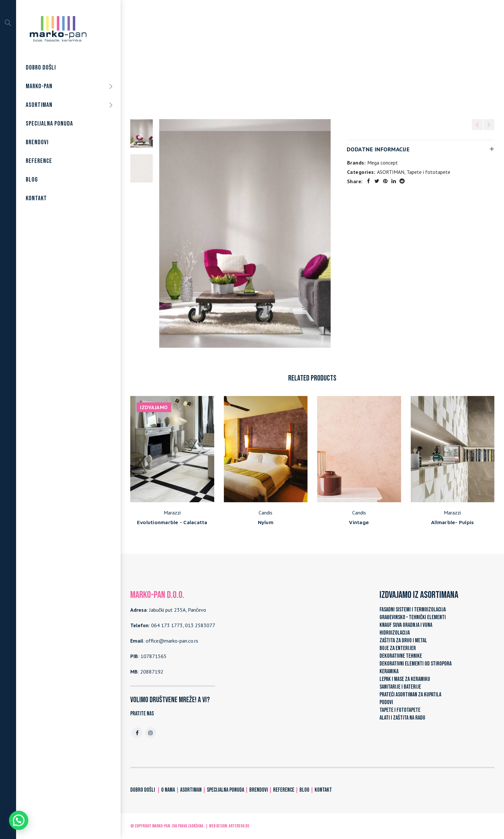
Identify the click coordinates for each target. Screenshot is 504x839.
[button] (19, 820)
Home (247, 58)
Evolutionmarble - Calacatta (172, 522)
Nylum (266, 522)
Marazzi (172, 513)
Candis (266, 513)
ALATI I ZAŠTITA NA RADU (402, 718)
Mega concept (383, 163)
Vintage (359, 522)
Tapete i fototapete (315, 58)
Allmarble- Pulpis (452, 522)
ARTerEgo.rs (239, 826)
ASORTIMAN (273, 58)
